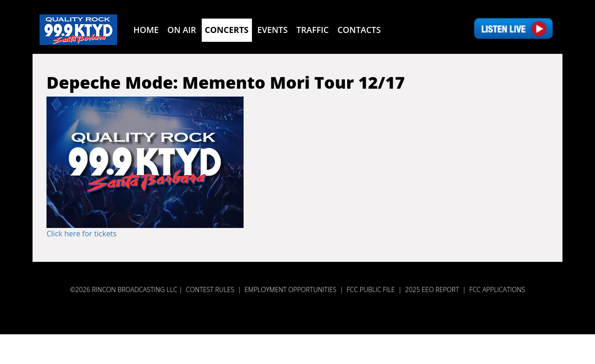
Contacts (359, 30)
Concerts (227, 30)
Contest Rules (210, 289)
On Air (182, 30)
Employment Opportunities (291, 289)
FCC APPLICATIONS (497, 289)
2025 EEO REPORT (432, 289)
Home (146, 30)
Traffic (313, 30)
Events (272, 30)
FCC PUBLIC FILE (371, 289)
